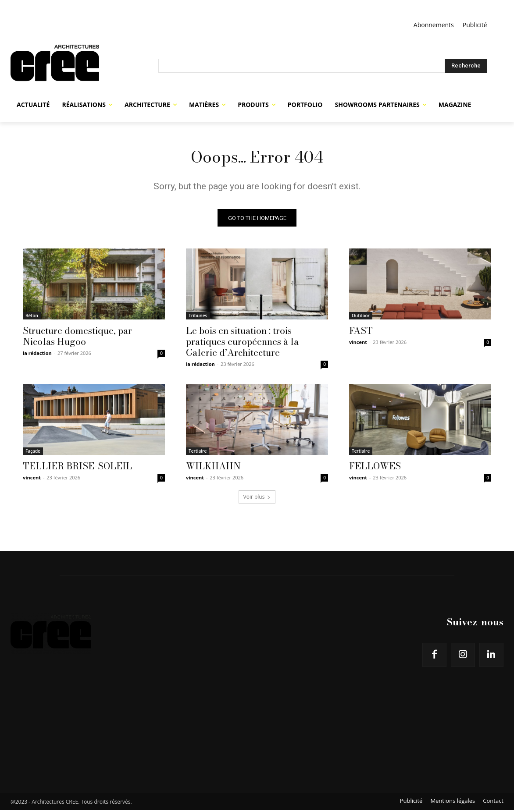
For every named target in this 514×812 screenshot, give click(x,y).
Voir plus (257, 499)
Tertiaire (198, 453)
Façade (33, 453)
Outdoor (361, 318)
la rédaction (37, 355)
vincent (358, 344)
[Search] (466, 66)
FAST (361, 333)
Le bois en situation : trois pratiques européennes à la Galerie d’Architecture (242, 344)
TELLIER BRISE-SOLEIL (77, 468)
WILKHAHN (213, 468)
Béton (32, 318)
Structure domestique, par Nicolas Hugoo (77, 338)
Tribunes (198, 318)
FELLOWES (375, 468)
